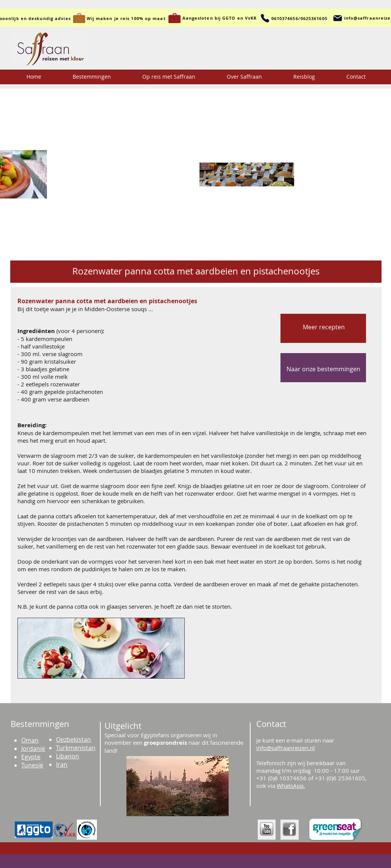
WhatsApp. (291, 786)
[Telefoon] (265, 18)
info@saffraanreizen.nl (286, 748)
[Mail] (338, 18)
